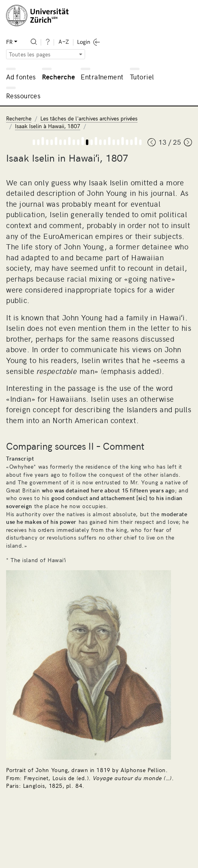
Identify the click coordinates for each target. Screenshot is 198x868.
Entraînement (102, 77)
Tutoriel (142, 77)
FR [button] (9, 42)
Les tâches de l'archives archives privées (89, 118)
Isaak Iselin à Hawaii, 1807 (48, 126)
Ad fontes (21, 77)
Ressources (23, 96)
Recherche (59, 77)
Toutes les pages (30, 54)
